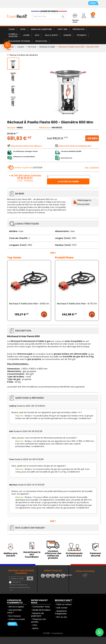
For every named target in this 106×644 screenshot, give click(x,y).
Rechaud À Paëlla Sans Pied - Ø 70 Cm (77, 304)
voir (11, 590)
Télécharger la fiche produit (84, 202)
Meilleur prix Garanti (11, 555)
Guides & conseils (17, 619)
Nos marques (15, 616)
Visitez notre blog (85, 571)
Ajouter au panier (68, 182)
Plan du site (62, 617)
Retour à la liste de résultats (24, 55)
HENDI (20, 128)
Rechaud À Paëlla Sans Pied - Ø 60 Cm (29, 304)
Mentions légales (16, 607)
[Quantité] (69, 177)
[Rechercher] (49, 16)
